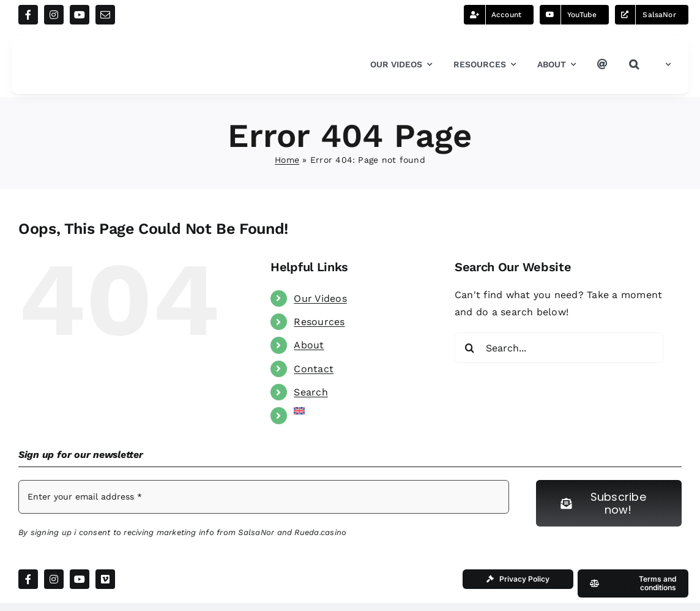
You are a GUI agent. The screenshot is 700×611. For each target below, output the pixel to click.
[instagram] (54, 15)
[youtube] (80, 15)
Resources (319, 322)
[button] (634, 65)
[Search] (470, 348)
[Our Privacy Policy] (518, 579)
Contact (314, 369)
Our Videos (320, 298)
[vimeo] (105, 579)
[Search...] (559, 348)
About (309, 345)
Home (287, 160)
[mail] (105, 15)
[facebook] (28, 15)
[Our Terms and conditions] (633, 583)
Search (311, 392)
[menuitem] (665, 65)
